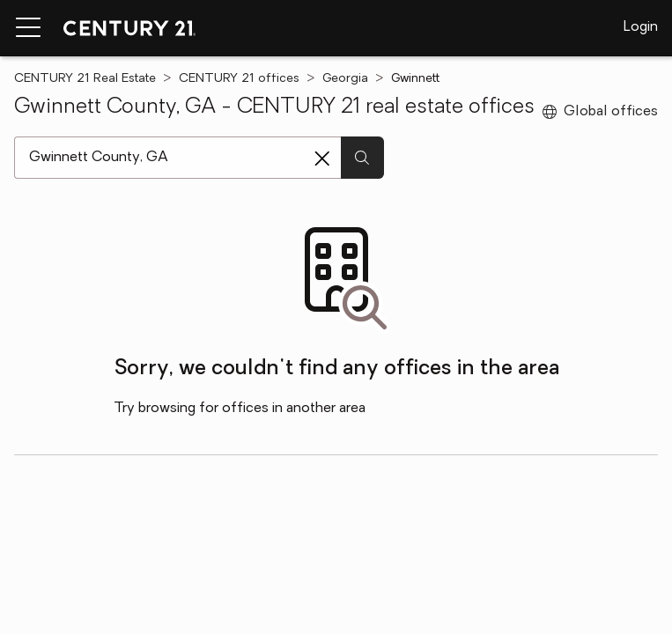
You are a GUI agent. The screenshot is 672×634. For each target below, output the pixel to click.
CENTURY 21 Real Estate (85, 79)
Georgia (345, 79)
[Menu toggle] (28, 28)
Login (641, 27)
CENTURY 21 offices (239, 79)
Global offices (600, 112)
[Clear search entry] (322, 158)
